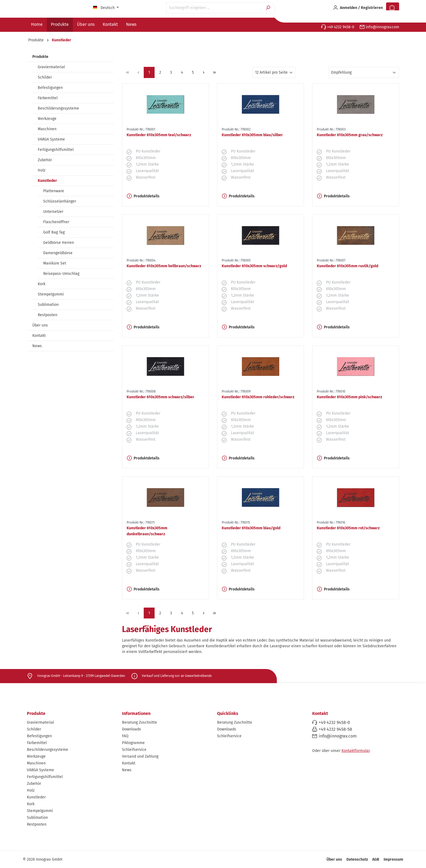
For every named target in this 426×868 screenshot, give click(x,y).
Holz (42, 170)
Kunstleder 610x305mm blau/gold (251, 528)
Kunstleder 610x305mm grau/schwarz (350, 135)
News (37, 346)
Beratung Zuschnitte (140, 722)
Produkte (40, 57)
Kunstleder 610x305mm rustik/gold (347, 266)
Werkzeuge (47, 119)
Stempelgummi (51, 294)
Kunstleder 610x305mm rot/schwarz (348, 528)
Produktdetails (143, 196)
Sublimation (48, 305)
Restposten (48, 315)
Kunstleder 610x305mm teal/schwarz (159, 135)
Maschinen (47, 129)
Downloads (131, 729)
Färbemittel (48, 98)
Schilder (45, 77)
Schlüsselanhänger (60, 201)
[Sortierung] (364, 72)
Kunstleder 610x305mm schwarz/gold (254, 266)
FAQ (125, 736)
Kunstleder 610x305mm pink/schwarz (349, 397)
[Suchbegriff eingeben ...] (214, 8)
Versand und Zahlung (140, 756)
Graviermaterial (51, 67)
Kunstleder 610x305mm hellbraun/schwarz (164, 266)
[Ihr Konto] (358, 8)
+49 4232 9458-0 (338, 27)
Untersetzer (53, 212)
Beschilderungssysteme (58, 108)
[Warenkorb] (393, 8)
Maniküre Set (55, 263)
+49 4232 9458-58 (335, 729)
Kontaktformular (355, 751)
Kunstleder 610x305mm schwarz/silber (160, 397)
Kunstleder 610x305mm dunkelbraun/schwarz (147, 531)
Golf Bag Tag (54, 232)
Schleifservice (134, 750)
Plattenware (54, 191)
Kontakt (39, 336)
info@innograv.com (379, 27)
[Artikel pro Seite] (274, 72)
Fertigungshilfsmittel (56, 150)
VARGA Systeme (51, 139)
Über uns (40, 325)
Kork (42, 284)
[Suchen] (269, 8)
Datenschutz (357, 859)
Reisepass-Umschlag (61, 274)
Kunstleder (47, 181)
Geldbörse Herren (59, 243)
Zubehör (45, 160)
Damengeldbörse (58, 253)
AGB (376, 859)
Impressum (393, 859)
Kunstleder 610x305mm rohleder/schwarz (258, 397)
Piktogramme (133, 743)
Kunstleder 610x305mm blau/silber (252, 135)
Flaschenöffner (56, 222)
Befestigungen (50, 88)
